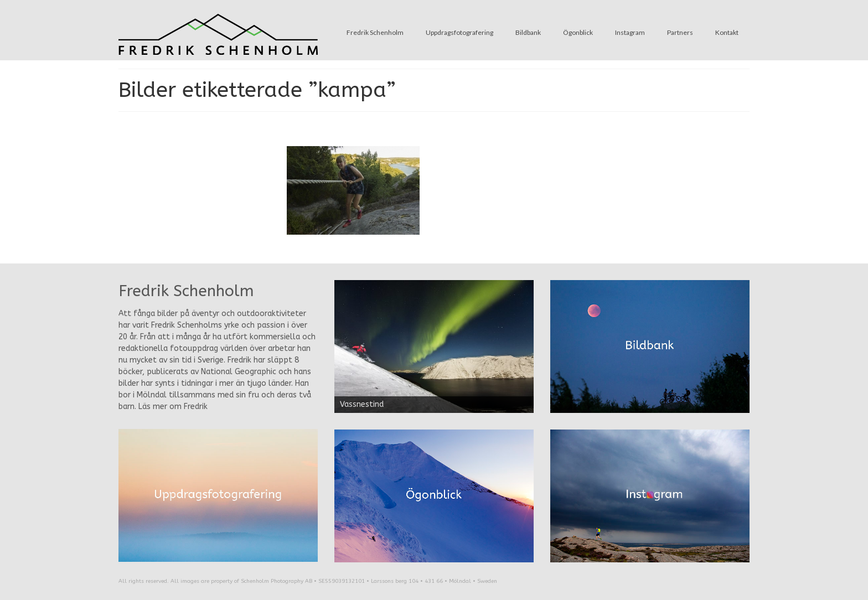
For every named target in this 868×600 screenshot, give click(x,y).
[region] (434, 346)
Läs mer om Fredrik (173, 407)
